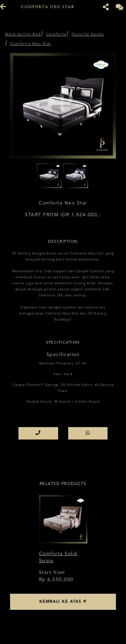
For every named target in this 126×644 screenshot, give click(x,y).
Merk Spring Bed (23, 35)
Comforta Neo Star (31, 44)
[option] (63, 106)
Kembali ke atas (63, 602)
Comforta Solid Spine (58, 557)
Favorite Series (88, 35)
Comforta (56, 35)
